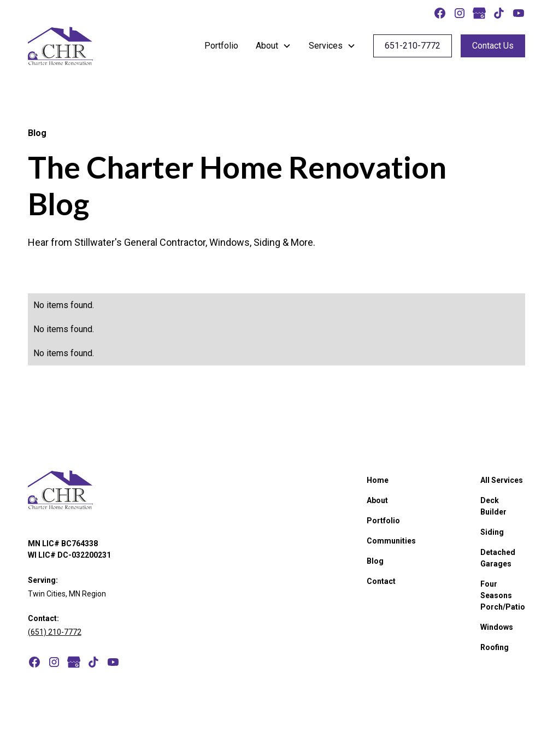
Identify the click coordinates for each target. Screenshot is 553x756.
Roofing (495, 647)
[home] (60, 46)
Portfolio (221, 46)
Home (378, 480)
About (377, 500)
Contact (381, 581)
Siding (492, 532)
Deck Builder (493, 506)
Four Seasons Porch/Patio (503, 595)
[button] (273, 46)
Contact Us (493, 46)
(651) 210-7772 (55, 632)
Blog (375, 561)
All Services (502, 480)
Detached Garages (498, 558)
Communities (391, 541)
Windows (497, 627)
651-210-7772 (413, 46)
